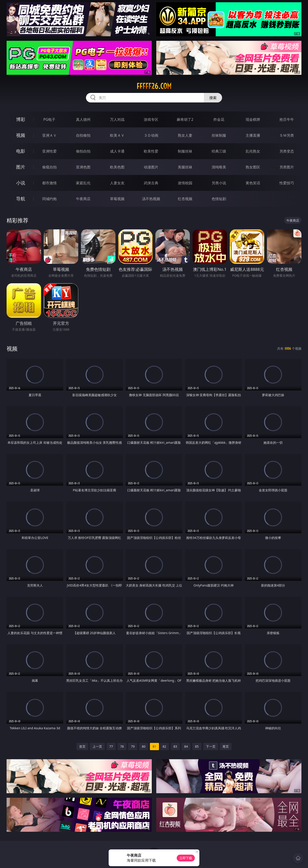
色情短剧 (219, 199)
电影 (21, 151)
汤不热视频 (151, 199)
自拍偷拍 (83, 135)
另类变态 (287, 151)
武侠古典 (151, 183)
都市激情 (49, 183)
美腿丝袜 (185, 167)
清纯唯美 (219, 167)
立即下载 (186, 858)
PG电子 (49, 119)
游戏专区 (151, 119)
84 (186, 746)
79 (133, 746)
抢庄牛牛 (287, 119)
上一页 (97, 746)
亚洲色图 (83, 167)
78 (122, 746)
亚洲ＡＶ (49, 135)
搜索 (213, 98)
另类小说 (219, 183)
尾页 (226, 746)
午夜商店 (83, 199)
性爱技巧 (287, 183)
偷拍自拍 (83, 151)
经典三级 (219, 151)
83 (175, 746)
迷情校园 (185, 183)
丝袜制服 (219, 135)
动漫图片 (151, 167)
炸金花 (219, 119)
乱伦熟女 (253, 151)
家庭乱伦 (83, 183)
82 (164, 746)
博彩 (21, 119)
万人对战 (117, 119)
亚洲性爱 (49, 151)
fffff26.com (154, 86)
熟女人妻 (185, 135)
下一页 (211, 746)
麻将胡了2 (185, 119)
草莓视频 (117, 199)
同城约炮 (49, 199)
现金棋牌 (253, 119)
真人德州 (83, 119)
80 (144, 746)
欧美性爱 (151, 151)
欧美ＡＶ (117, 135)
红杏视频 (185, 199)
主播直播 (253, 135)
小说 (21, 183)
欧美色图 (117, 167)
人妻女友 (117, 183)
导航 (21, 199)
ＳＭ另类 (287, 135)
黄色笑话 (253, 183)
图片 (21, 167)
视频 (21, 135)
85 (197, 746)
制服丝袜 (185, 151)
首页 (82, 746)
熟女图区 (253, 167)
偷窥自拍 (49, 167)
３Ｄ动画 (151, 135)
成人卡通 (117, 151)
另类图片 (287, 167)
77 (111, 746)
